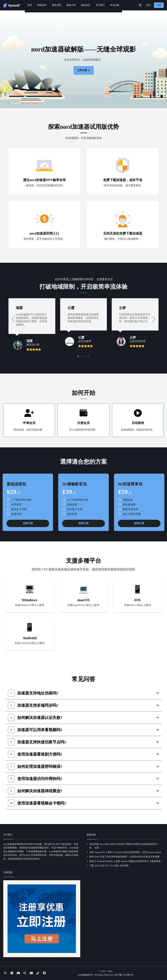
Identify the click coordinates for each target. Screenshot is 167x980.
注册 (159, 5)
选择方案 (28, 523)
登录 (148, 5)
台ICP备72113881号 (124, 975)
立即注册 (82, 70)
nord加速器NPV (86, 975)
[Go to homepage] (12, 5)
